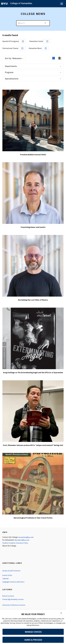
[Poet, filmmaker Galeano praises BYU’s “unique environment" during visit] (33, 411)
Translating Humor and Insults (33, 227)
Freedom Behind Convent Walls (33, 155)
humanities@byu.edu (26, 537)
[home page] (4, 4)
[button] (61, 613)
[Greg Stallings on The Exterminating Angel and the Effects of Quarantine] (33, 338)
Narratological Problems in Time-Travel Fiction (33, 518)
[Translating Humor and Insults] (33, 193)
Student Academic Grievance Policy (16, 543)
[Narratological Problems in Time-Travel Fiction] (33, 484)
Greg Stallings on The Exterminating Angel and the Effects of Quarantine (33, 373)
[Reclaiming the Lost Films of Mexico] (33, 266)
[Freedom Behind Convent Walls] (33, 120)
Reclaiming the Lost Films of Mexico (33, 300)
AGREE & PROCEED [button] (33, 640)
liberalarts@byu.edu (22, 540)
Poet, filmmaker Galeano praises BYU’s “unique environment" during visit (33, 445)
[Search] (33, 23)
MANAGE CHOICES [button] (33, 632)
